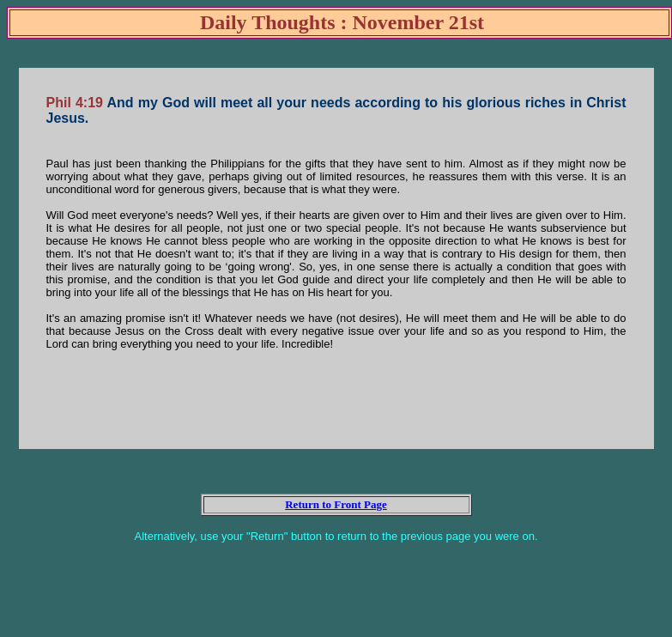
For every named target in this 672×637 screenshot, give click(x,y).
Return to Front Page (336, 504)
